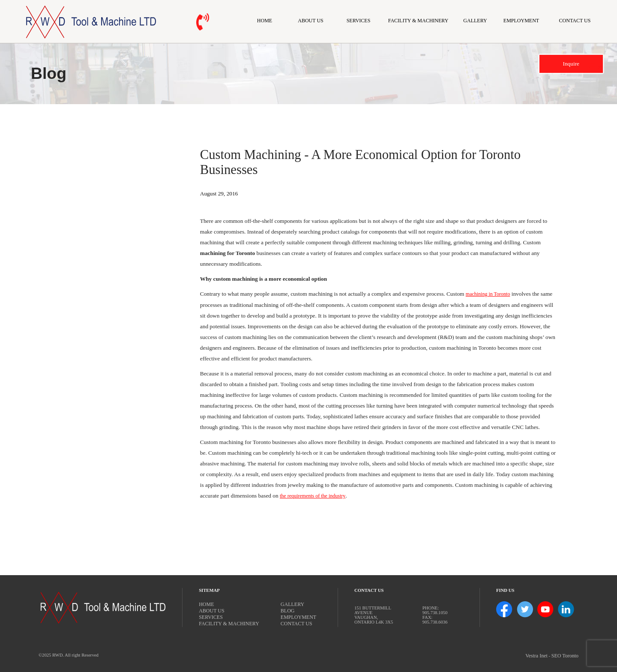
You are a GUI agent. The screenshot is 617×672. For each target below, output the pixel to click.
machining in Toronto (488, 294)
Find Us (505, 590)
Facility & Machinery (418, 21)
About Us (310, 21)
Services (359, 21)
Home (265, 21)
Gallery (475, 21)
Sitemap (209, 590)
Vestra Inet (536, 656)
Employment (521, 21)
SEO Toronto (565, 656)
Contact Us (575, 21)
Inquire (571, 64)
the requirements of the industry (313, 496)
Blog (288, 611)
